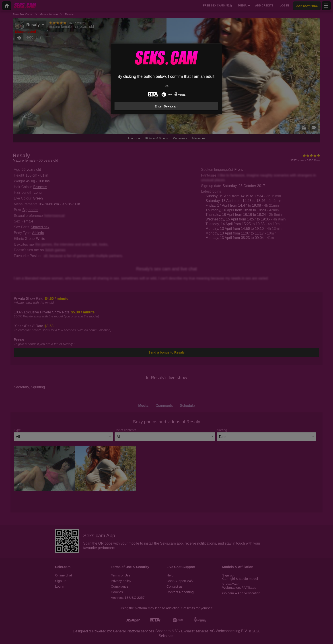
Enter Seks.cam (166, 106)
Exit (166, 86)
